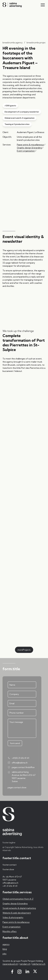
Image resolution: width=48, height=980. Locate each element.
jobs (4, 954)
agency (6, 944)
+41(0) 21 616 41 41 (18, 758)
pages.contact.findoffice (21, 767)
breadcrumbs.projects (37, 43)
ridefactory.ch (39, 964)
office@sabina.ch (18, 763)
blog (5, 949)
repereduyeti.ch (10, 964)
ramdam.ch (25, 964)
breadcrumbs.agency (13, 43)
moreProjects (24, 650)
